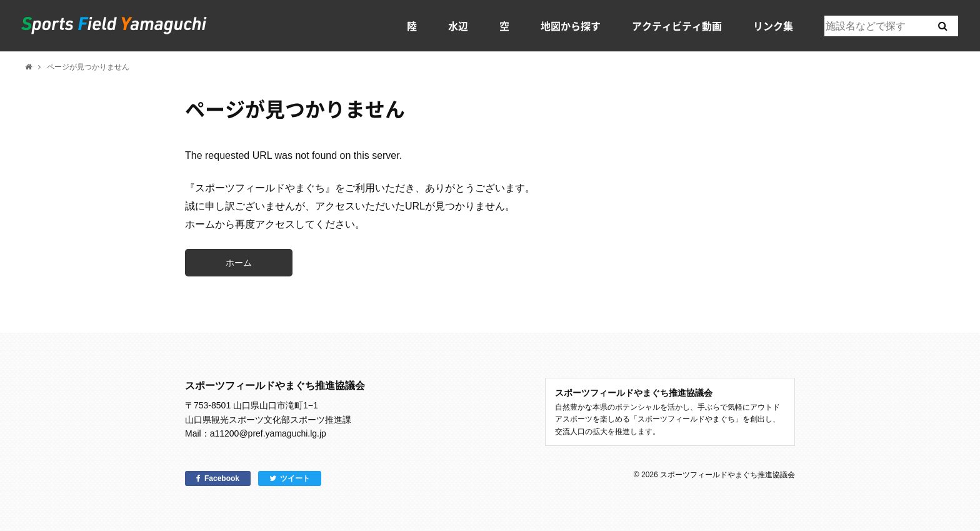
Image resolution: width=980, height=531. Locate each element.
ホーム (239, 263)
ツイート (295, 478)
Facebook (222, 478)
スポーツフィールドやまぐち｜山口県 (114, 26)
